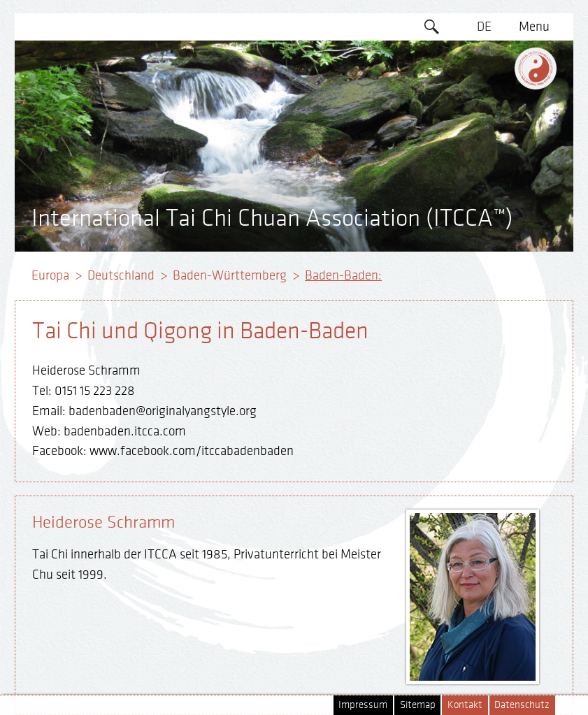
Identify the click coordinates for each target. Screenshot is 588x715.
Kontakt (465, 705)
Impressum (363, 705)
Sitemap (418, 705)
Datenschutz (522, 705)
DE (484, 27)
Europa (50, 275)
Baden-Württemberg (230, 275)
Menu (534, 27)
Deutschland (121, 275)
